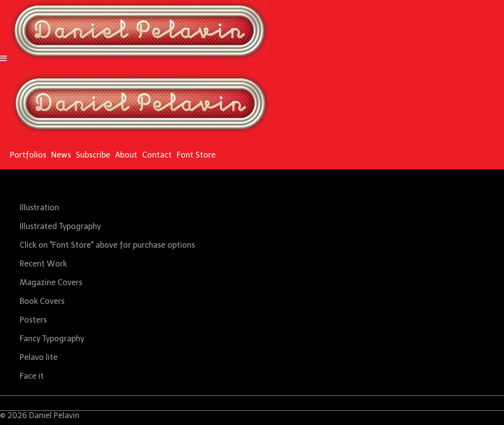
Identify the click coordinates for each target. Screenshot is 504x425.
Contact (157, 155)
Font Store (196, 155)
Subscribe (93, 155)
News (61, 155)
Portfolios (28, 155)
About (126, 155)
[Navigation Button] (3, 58)
